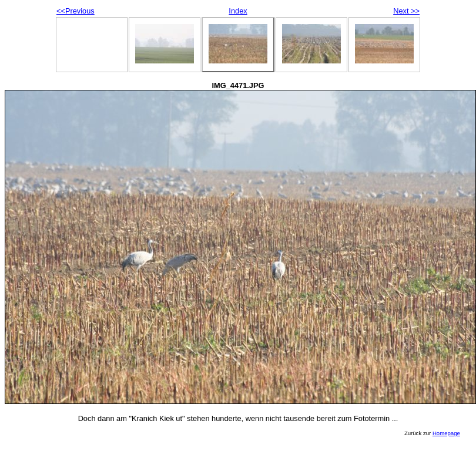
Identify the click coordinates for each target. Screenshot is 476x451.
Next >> (406, 11)
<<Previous (76, 11)
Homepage (446, 433)
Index (238, 11)
